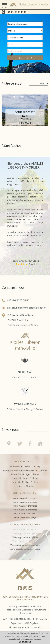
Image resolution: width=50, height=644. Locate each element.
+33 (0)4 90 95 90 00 (16, 12)
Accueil (12, 606)
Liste (44, 83)
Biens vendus (26, 613)
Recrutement (40, 610)
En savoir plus (25, 642)
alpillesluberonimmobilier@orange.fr (24, 320)
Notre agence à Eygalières (19, 610)
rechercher (25, 58)
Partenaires (36, 606)
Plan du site (23, 606)
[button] (25, 24)
